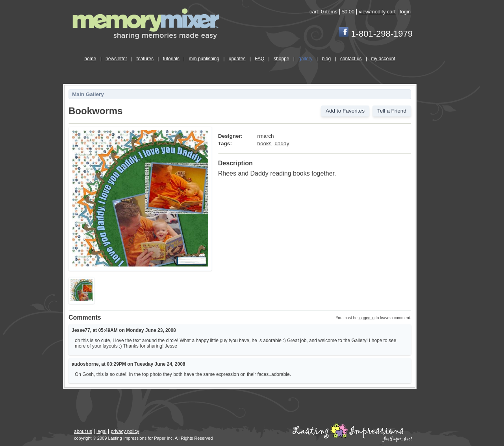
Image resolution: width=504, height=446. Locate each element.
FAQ (259, 59)
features (145, 59)
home (90, 59)
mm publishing (204, 59)
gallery (305, 59)
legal (101, 431)
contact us (351, 59)
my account (383, 59)
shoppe (281, 59)
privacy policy (125, 431)
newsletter (116, 59)
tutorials (171, 59)
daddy (282, 143)
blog (326, 59)
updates (237, 59)
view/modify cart (377, 12)
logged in (367, 318)
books (264, 143)
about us (83, 431)
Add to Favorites (345, 111)
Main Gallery (88, 94)
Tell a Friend (392, 111)
